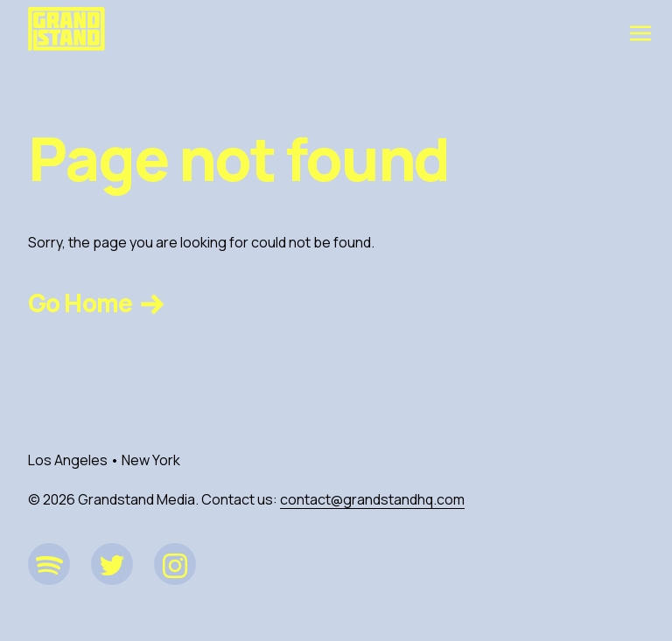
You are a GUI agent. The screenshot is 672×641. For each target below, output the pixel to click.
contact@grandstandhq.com (372, 499)
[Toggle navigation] (640, 32)
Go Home (98, 303)
